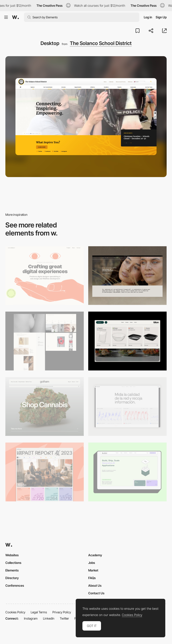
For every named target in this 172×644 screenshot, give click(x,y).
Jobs (92, 563)
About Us (95, 585)
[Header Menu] (127, 341)
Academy (95, 555)
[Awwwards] (15, 17)
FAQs (92, 578)
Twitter (64, 618)
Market (93, 570)
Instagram (31, 618)
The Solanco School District (101, 43)
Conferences (15, 585)
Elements (12, 570)
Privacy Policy (62, 612)
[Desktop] (45, 276)
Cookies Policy (15, 612)
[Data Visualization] (127, 407)
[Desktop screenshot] (45, 341)
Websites (12, 555)
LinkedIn (49, 618)
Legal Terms (39, 612)
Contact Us (96, 593)
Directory (12, 578)
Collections (13, 563)
